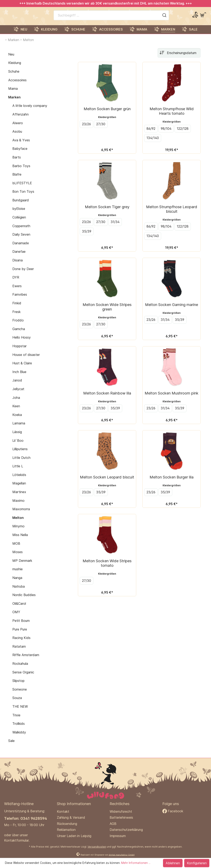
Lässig (17, 436)
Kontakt (63, 811)
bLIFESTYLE (22, 187)
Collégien (19, 222)
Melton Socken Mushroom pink (172, 397)
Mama (13, 93)
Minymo (18, 531)
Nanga (17, 582)
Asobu (17, 136)
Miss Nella (20, 539)
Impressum (118, 836)
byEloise (19, 213)
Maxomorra (21, 513)
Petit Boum (21, 625)
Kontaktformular (16, 840)
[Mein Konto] (195, 17)
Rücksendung (67, 824)
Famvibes (20, 299)
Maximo (18, 505)
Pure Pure (20, 634)
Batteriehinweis (121, 817)
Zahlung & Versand (71, 817)
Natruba (19, 591)
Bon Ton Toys (23, 196)
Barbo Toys (21, 170)
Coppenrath (21, 230)
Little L (18, 470)
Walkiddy (19, 737)
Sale (11, 745)
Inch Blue (19, 376)
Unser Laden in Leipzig (74, 836)
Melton (18, 522)
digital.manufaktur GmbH (122, 855)
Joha (16, 402)
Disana (18, 265)
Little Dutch (21, 462)
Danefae (19, 256)
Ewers (17, 290)
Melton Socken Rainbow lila (107, 397)
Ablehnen (173, 863)
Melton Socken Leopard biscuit (107, 481)
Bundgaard (21, 204)
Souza (17, 702)
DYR (16, 282)
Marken (14, 102)
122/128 (183, 133)
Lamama (19, 428)
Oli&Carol (19, 608)
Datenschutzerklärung (126, 830)
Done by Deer (23, 273)
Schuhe (14, 76)
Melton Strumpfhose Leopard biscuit (172, 213)
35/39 (87, 236)
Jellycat (18, 393)
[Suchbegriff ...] (107, 17)
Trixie (16, 719)
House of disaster (26, 359)
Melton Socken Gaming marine (172, 309)
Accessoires (17, 84)
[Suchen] (164, 17)
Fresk (16, 316)
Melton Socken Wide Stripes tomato (107, 568)
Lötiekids (19, 479)
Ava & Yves (21, 144)
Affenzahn (21, 119)
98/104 (166, 133)
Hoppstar (19, 350)
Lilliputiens (20, 453)
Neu (11, 59)
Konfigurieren (197, 863)
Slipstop (18, 685)
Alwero (18, 127)
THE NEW (20, 711)
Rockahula (20, 668)
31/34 (115, 226)
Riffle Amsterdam (26, 659)
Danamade (21, 247)
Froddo (18, 325)
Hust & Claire (22, 367)
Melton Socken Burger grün (107, 113)
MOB (16, 548)
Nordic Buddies (24, 599)
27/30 (101, 128)
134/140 (153, 142)
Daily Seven (21, 239)
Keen (16, 410)
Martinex (19, 496)
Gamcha (19, 333)
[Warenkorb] (203, 17)
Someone (20, 694)
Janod (17, 385)
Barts (17, 162)
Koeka (17, 419)
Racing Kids (21, 642)
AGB (113, 824)
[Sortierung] (179, 57)
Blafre (17, 179)
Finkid (17, 307)
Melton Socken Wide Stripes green (107, 311)
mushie (18, 574)
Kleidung (15, 67)
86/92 (151, 133)
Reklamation (66, 830)
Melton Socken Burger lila (172, 481)
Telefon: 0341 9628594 (26, 818)
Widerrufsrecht (121, 811)
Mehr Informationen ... (136, 863)
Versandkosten (97, 847)
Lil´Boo (18, 445)
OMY (16, 616)
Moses (18, 556)
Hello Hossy (22, 342)
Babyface (20, 153)
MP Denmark (22, 565)
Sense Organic (23, 677)
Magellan (19, 488)
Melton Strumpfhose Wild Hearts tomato (172, 115)
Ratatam (19, 651)
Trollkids (19, 728)
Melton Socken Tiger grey (107, 211)
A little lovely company (30, 110)
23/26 (86, 128)
